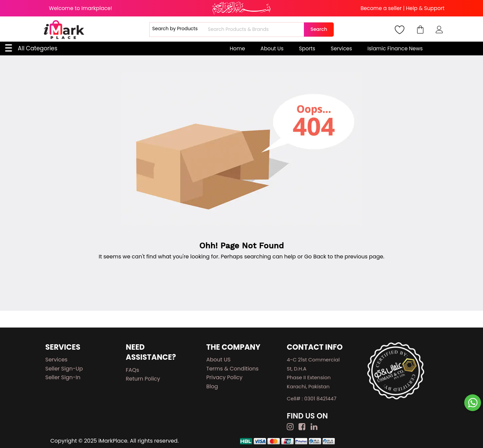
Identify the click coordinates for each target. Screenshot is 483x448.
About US (218, 360)
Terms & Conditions (232, 369)
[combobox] (255, 30)
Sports (307, 48)
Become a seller (381, 8)
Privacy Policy (224, 377)
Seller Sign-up (64, 369)
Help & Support (425, 8)
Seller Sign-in (63, 377)
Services (341, 48)
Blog (212, 386)
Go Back (315, 257)
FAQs (132, 370)
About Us (272, 48)
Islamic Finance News (395, 48)
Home (237, 48)
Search (319, 29)
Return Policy (143, 379)
